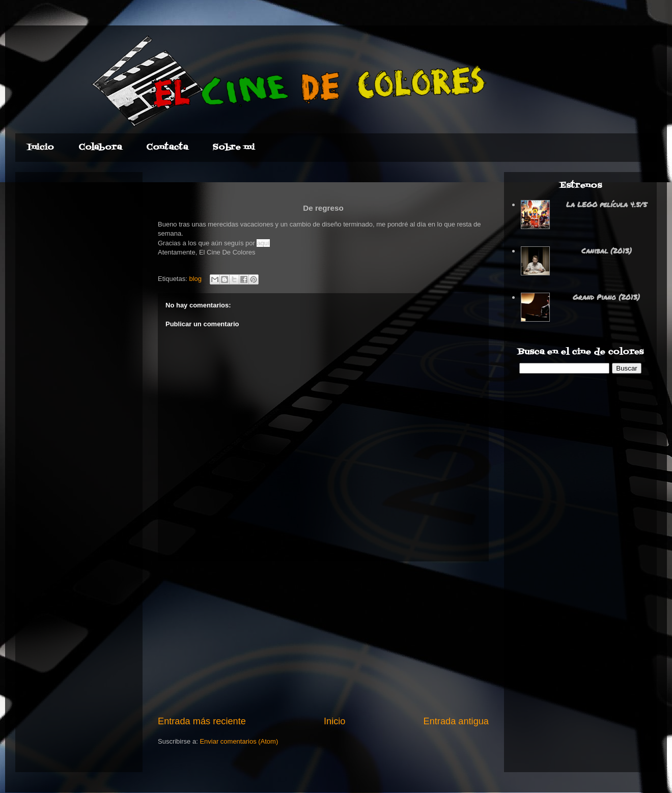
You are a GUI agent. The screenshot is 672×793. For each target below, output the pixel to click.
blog (195, 279)
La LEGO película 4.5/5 (607, 204)
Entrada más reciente (202, 721)
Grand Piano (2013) (606, 297)
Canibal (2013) (607, 250)
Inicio (334, 721)
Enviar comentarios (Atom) (239, 741)
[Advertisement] (324, 638)
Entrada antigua (456, 721)
